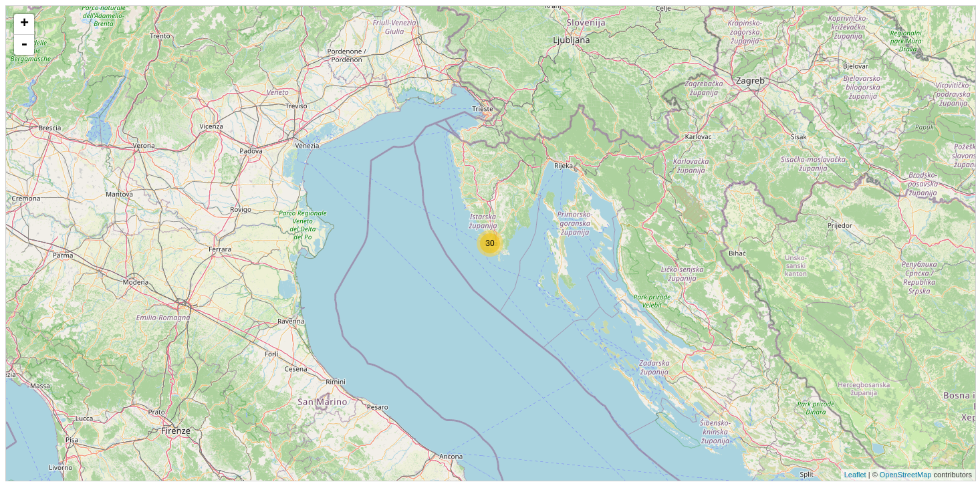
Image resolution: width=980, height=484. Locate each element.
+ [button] (24, 24)
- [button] (24, 45)
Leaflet (855, 475)
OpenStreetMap (906, 475)
